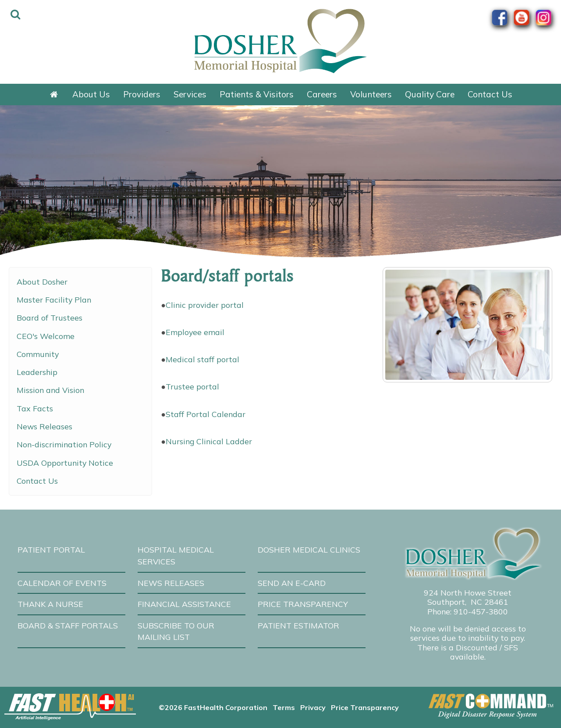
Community (38, 354)
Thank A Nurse (50, 604)
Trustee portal (192, 386)
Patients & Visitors (257, 94)
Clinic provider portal (205, 305)
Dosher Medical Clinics (309, 550)
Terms (284, 707)
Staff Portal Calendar (206, 414)
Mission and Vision (50, 390)
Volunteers (371, 94)
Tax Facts (35, 408)
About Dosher (42, 282)
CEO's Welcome (46, 336)
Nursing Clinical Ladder (209, 441)
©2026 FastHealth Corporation (213, 707)
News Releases (44, 426)
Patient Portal (51, 550)
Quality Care (430, 94)
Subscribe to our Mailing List (176, 631)
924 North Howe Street (468, 592)
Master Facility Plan (54, 300)
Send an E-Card (292, 583)
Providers (142, 94)
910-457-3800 (481, 611)
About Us (91, 94)
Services (190, 94)
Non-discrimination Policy (64, 444)
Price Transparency (303, 604)
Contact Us (490, 94)
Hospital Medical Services (176, 555)
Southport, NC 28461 (468, 602)
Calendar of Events (62, 583)
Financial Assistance (184, 604)
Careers (322, 94)
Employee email (195, 332)
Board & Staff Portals (68, 625)
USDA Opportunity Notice (65, 463)
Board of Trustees (50, 318)
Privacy (313, 707)
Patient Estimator (298, 625)
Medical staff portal (202, 359)
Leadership (37, 372)
